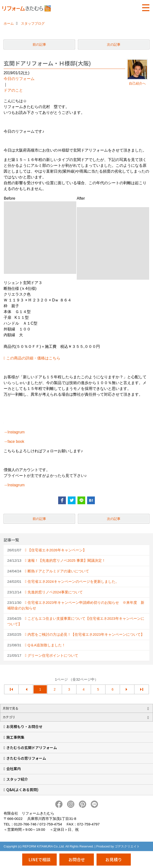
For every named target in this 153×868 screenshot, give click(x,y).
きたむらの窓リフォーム (26, 758)
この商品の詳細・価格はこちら (33, 358)
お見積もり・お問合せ (24, 726)
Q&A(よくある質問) (22, 790)
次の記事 (114, 44)
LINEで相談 (39, 859)
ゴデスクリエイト (127, 846)
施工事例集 (15, 737)
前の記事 (39, 44)
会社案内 (14, 769)
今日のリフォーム (19, 79)
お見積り (114, 859)
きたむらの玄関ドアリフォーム (32, 748)
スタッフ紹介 (17, 779)
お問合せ (77, 859)
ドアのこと (13, 90)
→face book (14, 441)
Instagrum (16, 485)
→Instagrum (14, 432)
